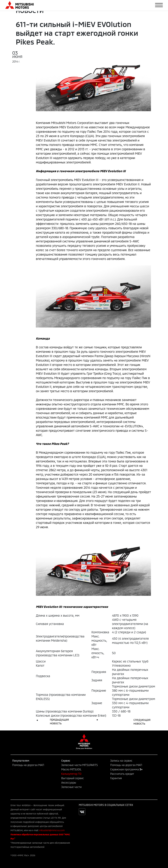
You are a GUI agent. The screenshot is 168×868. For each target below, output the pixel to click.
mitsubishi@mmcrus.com (52, 830)
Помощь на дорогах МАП (28, 765)
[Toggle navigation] (159, 5)
